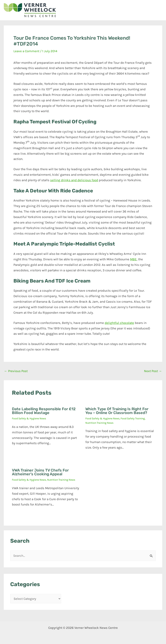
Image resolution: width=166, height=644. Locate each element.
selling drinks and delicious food (74, 180)
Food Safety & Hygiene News (29, 418)
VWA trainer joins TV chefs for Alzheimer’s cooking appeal (40, 472)
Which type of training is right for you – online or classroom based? (117, 411)
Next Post (153, 371)
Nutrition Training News (99, 423)
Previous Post (16, 371)
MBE (133, 259)
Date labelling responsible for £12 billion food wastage (44, 411)
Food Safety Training (133, 418)
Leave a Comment (26, 51)
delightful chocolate (119, 323)
